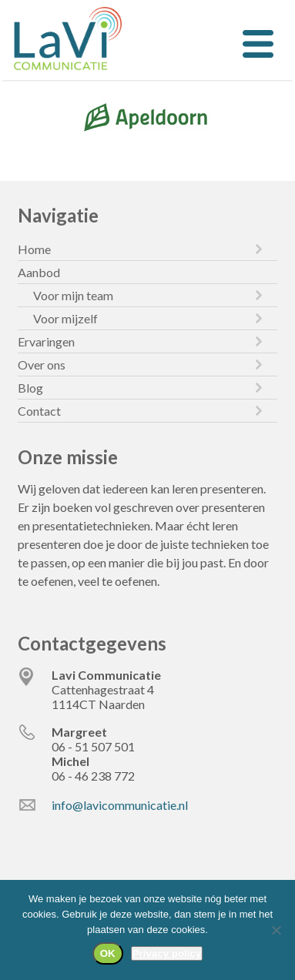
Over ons (42, 365)
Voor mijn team (73, 295)
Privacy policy (167, 953)
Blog (30, 388)
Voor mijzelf (65, 318)
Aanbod (39, 272)
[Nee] (276, 930)
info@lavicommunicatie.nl (120, 805)
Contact (39, 411)
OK (108, 953)
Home (34, 249)
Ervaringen (46, 341)
